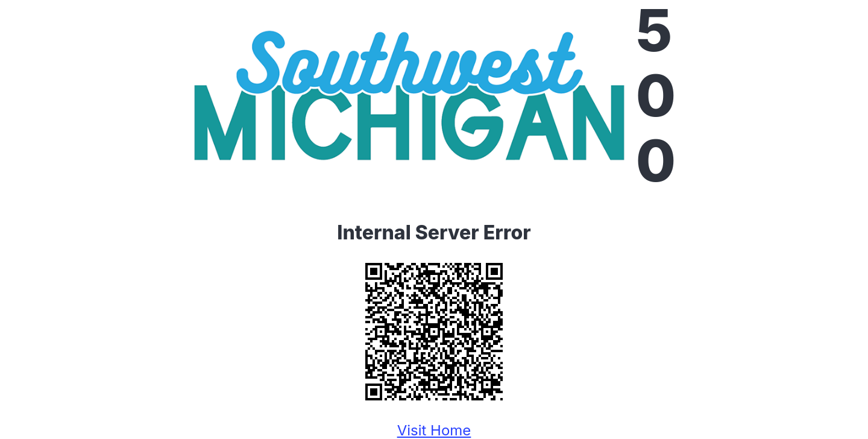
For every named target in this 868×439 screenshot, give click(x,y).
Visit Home (434, 430)
